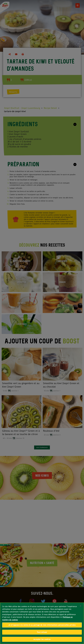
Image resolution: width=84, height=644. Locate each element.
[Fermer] (80, 606)
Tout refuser (42, 632)
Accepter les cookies (42, 639)
